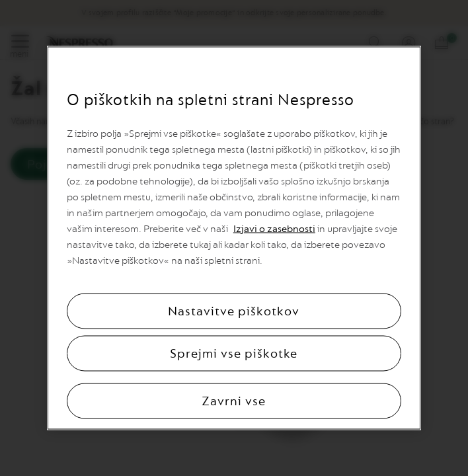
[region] (234, 238)
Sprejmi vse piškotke (234, 354)
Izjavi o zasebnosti (274, 229)
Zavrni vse (234, 401)
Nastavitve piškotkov (234, 311)
